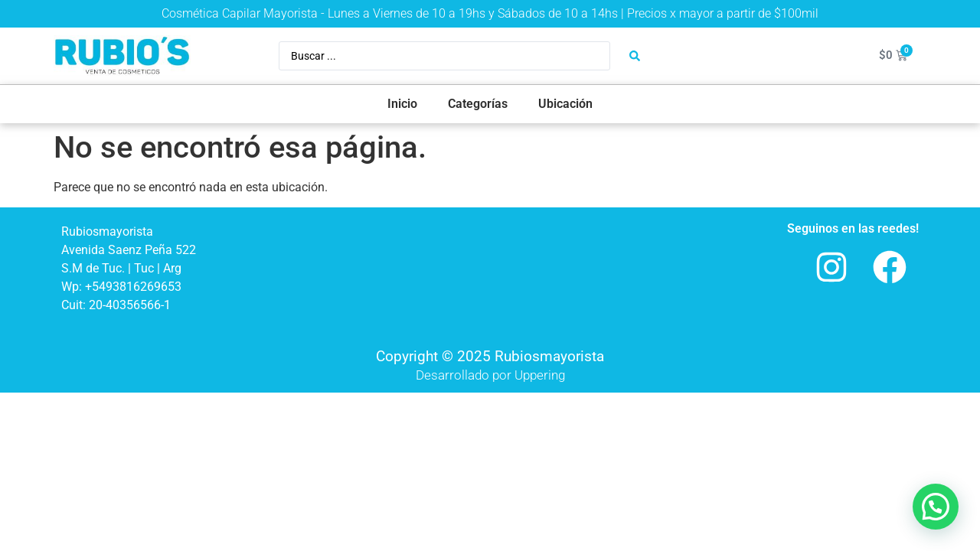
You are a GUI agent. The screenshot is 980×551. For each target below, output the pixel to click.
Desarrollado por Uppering (490, 375)
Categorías (478, 104)
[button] (936, 507)
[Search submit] (635, 56)
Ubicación (565, 104)
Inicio (402, 104)
